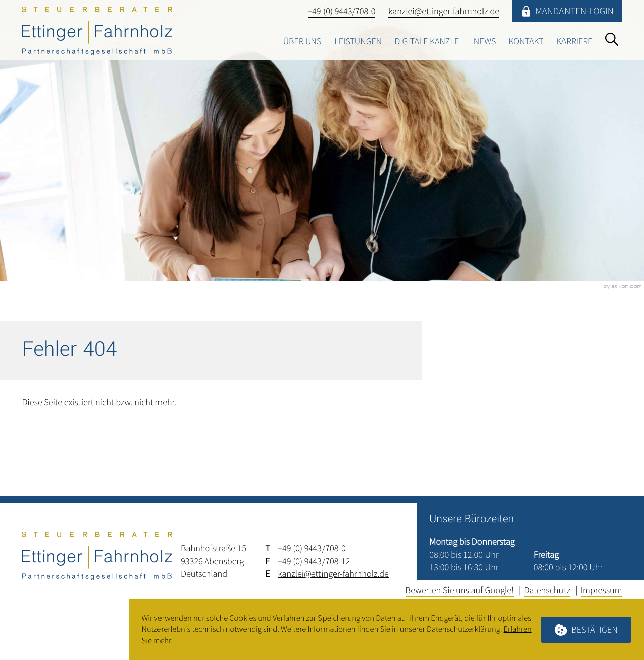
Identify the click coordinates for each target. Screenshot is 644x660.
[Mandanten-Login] (567, 11)
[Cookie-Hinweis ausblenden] (586, 630)
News (483, 42)
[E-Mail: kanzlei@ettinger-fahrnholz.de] (444, 11)
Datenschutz (547, 590)
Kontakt (525, 42)
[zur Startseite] (97, 31)
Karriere (574, 42)
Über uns (298, 42)
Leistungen (354, 42)
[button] (341, 11)
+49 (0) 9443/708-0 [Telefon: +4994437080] (311, 548)
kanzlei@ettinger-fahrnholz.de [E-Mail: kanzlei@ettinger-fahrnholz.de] (333, 574)
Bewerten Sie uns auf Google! (460, 590)
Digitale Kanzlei (425, 42)
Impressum (601, 590)
